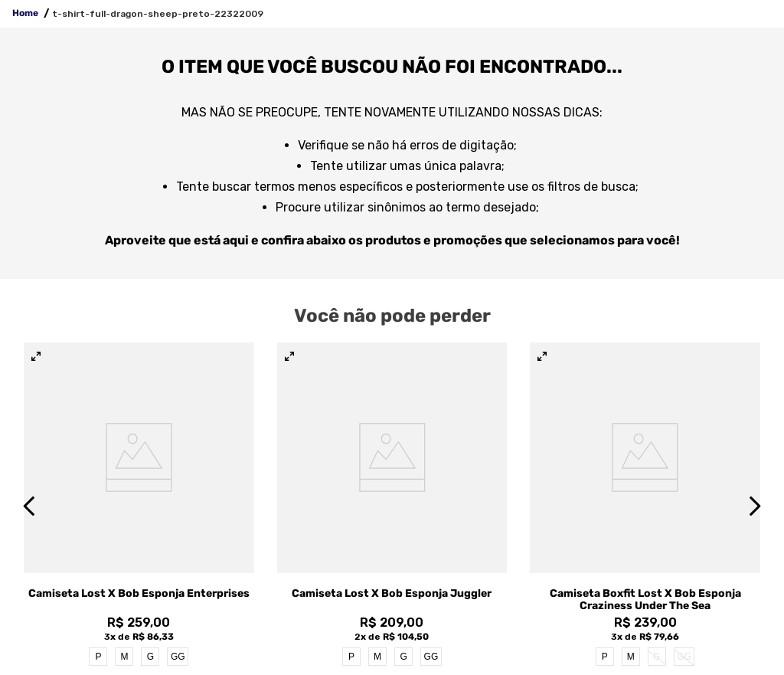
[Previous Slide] (29, 506)
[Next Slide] (755, 506)
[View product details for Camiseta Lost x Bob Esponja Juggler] (392, 505)
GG (178, 657)
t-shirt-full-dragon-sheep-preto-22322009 (158, 14)
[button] (36, 357)
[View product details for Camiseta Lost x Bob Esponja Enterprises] (139, 505)
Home (25, 13)
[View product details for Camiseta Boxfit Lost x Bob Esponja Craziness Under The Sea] (645, 505)
